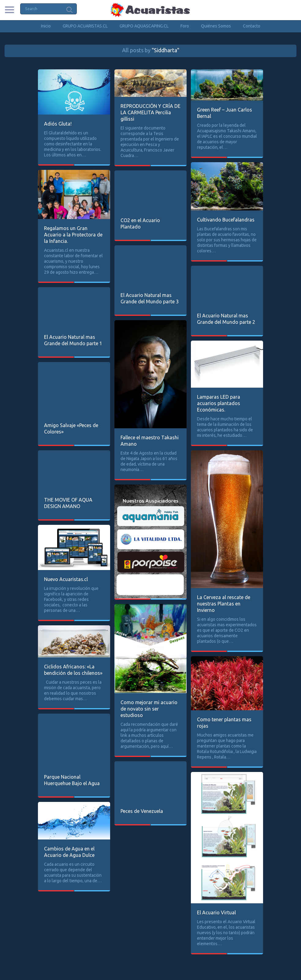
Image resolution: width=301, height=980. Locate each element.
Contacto (252, 26)
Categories (9, 10)
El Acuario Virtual (216, 912)
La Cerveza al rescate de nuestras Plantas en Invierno (224, 604)
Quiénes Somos (216, 26)
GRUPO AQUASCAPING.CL (144, 26)
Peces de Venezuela (142, 811)
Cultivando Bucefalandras (226, 220)
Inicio (46, 26)
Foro (185, 26)
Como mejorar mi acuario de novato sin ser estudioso (149, 709)
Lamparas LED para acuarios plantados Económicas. (219, 403)
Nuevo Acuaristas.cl (66, 579)
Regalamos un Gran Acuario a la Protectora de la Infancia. (73, 235)
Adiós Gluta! (58, 124)
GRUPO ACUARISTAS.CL (85, 26)
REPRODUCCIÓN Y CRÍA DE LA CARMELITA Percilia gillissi (150, 112)
